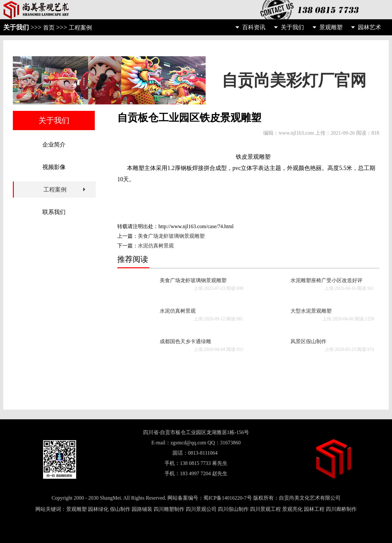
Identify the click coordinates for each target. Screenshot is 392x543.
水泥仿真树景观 (156, 246)
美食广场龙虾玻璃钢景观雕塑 (171, 236)
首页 (49, 28)
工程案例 (80, 28)
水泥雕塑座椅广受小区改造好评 (326, 280)
